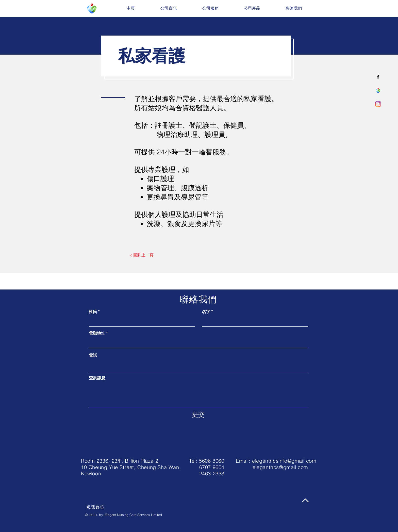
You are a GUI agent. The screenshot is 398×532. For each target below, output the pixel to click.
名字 (206, 312)
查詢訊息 (97, 378)
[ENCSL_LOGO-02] (378, 91)
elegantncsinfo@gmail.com (284, 461)
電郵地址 (97, 333)
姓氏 (93, 312)
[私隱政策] (96, 507)
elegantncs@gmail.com (280, 467)
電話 (93, 355)
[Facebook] (378, 77)
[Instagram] (378, 104)
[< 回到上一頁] (142, 255)
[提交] (198, 414)
